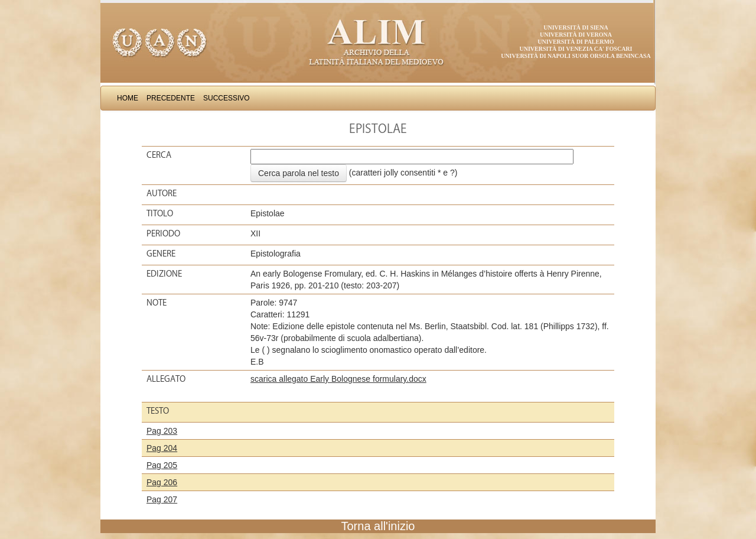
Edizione (164, 274)
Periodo (163, 233)
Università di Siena (576, 27)
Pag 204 (162, 448)
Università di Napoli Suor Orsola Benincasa (576, 56)
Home (128, 98)
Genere (161, 254)
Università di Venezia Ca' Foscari (576, 49)
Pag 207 (162, 499)
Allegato (166, 379)
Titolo (160, 213)
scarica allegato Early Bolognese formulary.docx (338, 379)
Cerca (159, 155)
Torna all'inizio (378, 526)
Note (157, 303)
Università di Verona (576, 35)
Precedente (171, 98)
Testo (158, 411)
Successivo (227, 98)
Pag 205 (162, 465)
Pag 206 (162, 482)
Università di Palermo (576, 42)
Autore (162, 193)
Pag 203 (162, 431)
